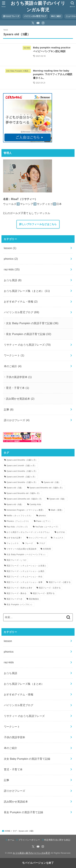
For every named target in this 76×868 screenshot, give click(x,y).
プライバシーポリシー (29, 840)
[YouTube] (38, 23)
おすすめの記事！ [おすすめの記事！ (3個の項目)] (15, 538)
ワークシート (14, 355)
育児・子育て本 (18, 388)
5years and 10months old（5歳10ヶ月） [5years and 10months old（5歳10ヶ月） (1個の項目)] (25, 499)
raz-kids (12, 269)
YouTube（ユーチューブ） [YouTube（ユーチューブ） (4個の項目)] (47, 527)
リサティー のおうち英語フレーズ (27, 345)
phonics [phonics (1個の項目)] (42, 516)
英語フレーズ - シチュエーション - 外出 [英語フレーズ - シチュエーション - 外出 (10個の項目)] (24, 577)
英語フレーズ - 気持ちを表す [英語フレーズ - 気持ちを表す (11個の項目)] (19, 588)
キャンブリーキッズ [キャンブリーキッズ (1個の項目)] (38, 538)
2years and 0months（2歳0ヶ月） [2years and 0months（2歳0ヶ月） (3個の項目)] (22, 460)
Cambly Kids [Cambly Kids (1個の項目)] (35, 504)
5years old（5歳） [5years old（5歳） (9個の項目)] (58, 499)
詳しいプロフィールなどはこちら (38, 224)
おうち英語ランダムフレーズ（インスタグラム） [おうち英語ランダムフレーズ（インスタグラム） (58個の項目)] (29, 532)
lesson (10, 248)
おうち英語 (13, 280)
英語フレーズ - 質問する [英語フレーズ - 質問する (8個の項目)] (44, 593)
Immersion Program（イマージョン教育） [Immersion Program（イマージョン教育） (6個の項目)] (26, 510)
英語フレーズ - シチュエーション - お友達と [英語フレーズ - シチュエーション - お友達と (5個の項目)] (27, 566)
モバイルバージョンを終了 (38, 863)
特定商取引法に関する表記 (57, 840)
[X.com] (33, 23)
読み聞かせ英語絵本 (20, 399)
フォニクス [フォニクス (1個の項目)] (58, 538)
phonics (11, 259)
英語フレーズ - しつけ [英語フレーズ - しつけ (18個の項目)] (16, 560)
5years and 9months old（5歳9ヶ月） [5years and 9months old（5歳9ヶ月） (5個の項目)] (24, 493)
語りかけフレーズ (11, 16)
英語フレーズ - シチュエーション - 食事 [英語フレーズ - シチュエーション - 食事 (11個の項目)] (24, 582)
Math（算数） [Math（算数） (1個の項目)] (57, 510)
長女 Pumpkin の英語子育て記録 (29, 334)
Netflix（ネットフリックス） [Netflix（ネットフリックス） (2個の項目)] (19, 516)
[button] (72, 4)
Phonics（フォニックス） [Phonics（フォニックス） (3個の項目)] (18, 521)
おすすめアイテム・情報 (21, 302)
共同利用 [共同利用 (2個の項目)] (47, 549)
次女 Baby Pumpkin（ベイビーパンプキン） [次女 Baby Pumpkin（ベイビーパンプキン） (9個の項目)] (27, 554)
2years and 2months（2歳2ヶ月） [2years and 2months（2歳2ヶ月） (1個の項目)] (22, 471)
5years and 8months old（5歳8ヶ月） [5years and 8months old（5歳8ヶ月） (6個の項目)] (47, 488)
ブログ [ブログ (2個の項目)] (42, 543)
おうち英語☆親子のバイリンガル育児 (38, 6)
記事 (9, 409)
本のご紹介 (56, 16)
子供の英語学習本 (19, 377)
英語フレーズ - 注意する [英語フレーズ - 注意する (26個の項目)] (50, 588)
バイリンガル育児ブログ (35, 16)
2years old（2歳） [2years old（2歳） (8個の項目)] (52, 482)
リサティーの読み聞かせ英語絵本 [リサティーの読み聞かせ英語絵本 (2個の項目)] (22, 549)
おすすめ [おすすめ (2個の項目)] (61, 532)
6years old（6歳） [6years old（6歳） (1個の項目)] (15, 504)
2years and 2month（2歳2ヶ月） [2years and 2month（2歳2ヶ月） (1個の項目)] (21, 477)
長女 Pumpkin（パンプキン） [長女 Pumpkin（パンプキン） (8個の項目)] (20, 605)
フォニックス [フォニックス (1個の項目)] (13, 543)
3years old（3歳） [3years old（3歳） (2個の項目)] (15, 488)
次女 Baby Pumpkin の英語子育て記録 (32, 323)
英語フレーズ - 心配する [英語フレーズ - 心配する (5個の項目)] (60, 582)
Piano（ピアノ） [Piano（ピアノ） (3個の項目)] (44, 521)
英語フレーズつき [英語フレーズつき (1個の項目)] (15, 599)
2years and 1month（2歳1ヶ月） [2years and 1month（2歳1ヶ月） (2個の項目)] (21, 466)
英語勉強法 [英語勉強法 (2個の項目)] (34, 599)
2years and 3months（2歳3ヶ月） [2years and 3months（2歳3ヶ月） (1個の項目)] (22, 482)
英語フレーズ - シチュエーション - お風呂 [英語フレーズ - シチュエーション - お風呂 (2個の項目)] (25, 571)
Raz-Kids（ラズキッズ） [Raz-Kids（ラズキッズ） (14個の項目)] (18, 527)
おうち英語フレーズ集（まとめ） (27, 291)
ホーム (11, 840)
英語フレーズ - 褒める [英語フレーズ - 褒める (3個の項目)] (16, 593)
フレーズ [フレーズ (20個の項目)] (29, 543)
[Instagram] (43, 23)
